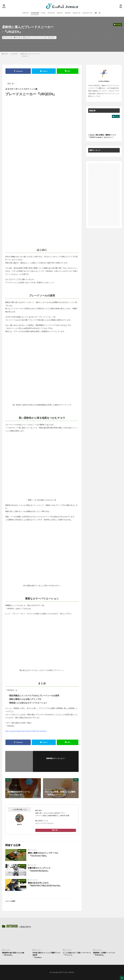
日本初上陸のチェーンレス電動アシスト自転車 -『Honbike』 (47, 955)
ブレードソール (40, 37)
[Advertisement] (104, 195)
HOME (6, 54)
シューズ (33, 37)
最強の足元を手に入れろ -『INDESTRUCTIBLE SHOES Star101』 (45, 884)
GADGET (26, 13)
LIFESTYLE (51, 13)
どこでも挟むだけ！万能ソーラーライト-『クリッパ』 (77, 954)
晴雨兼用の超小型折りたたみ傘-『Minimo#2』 (13, 954)
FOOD (43, 13)
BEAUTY (60, 13)
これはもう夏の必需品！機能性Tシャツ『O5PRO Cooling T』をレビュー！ (102, 136)
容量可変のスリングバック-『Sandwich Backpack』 (39, 869)
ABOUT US (77, 13)
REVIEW (68, 13)
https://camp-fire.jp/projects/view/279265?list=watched (26, 731)
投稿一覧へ (55, 830)
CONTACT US (87, 13)
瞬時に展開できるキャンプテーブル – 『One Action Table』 (43, 854)
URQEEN (27, 37)
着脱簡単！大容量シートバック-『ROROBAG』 (104, 954)
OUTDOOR (35, 13)
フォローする (56, 761)
